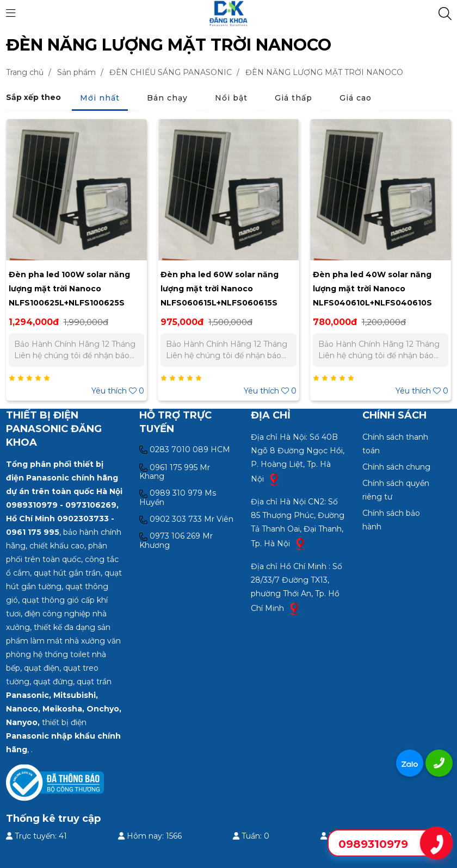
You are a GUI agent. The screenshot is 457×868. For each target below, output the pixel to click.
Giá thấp (294, 98)
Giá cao (356, 98)
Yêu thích (118, 391)
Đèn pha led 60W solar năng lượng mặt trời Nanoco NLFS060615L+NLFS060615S (220, 289)
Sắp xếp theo (33, 97)
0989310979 (373, 844)
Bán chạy (167, 98)
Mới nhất (100, 98)
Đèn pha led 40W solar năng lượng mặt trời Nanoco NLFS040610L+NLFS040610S (372, 289)
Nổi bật (231, 98)
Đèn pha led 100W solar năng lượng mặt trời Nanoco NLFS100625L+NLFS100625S (69, 289)
